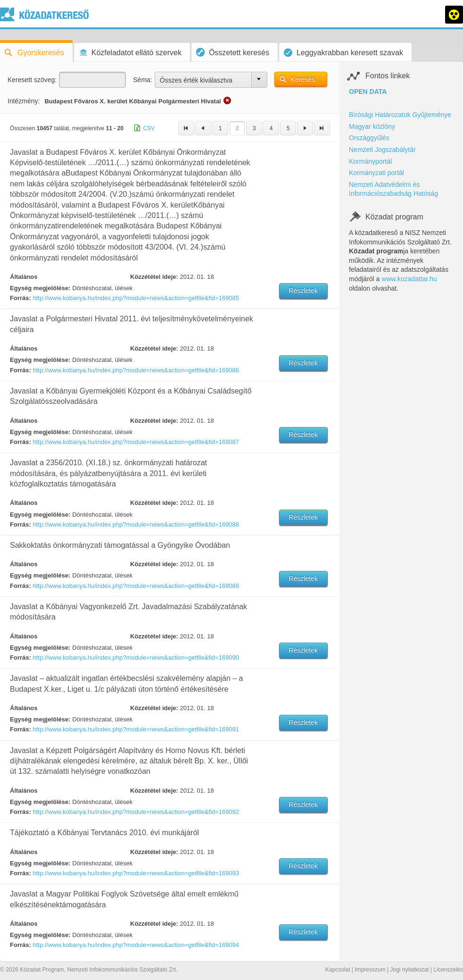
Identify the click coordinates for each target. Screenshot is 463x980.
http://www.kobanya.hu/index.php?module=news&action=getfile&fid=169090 (136, 658)
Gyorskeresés (34, 53)
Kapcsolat (338, 970)
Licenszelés (448, 970)
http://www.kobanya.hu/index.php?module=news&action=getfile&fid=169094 (136, 945)
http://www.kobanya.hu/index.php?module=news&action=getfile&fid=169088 (136, 524)
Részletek (303, 291)
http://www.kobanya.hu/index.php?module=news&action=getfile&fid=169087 (136, 442)
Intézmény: (24, 101)
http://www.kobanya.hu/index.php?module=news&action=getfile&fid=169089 (136, 586)
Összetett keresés (233, 52)
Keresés (303, 79)
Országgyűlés (369, 138)
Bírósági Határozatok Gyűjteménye (400, 115)
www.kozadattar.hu (409, 279)
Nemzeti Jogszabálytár (382, 150)
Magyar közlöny (372, 126)
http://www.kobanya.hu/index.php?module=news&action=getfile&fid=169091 (136, 729)
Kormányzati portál (376, 173)
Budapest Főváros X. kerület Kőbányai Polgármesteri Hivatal (132, 101)
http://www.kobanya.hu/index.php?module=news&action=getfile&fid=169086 (136, 370)
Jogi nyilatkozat (409, 970)
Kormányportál (370, 161)
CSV (149, 128)
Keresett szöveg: (32, 80)
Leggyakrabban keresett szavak (343, 53)
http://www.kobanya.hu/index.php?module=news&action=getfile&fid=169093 (136, 873)
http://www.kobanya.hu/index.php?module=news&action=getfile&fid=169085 (136, 298)
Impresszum (370, 970)
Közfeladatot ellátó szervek (130, 53)
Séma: (142, 80)
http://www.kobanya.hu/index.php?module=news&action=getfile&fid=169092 (136, 812)
